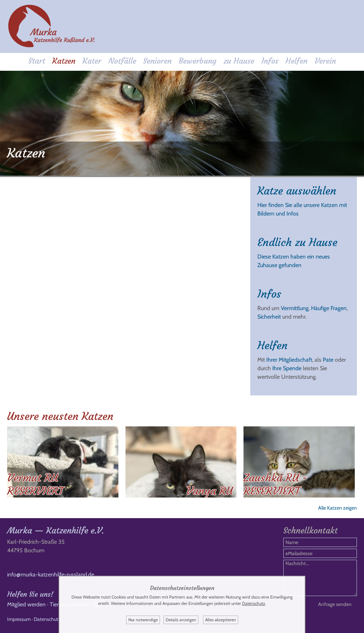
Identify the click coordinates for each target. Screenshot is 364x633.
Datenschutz (47, 619)
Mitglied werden (26, 604)
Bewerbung (198, 61)
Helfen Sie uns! (30, 594)
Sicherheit (269, 317)
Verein (325, 61)
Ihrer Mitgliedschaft (289, 360)
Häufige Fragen (329, 308)
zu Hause (239, 61)
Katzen (64, 61)
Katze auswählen (297, 191)
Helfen (296, 61)
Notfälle (122, 61)
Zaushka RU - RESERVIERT (275, 484)
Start (37, 61)
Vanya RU (210, 491)
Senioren (157, 61)
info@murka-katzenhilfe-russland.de (51, 575)
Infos (270, 61)
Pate (328, 360)
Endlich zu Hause (297, 242)
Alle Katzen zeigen (338, 508)
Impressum (19, 619)
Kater (92, 61)
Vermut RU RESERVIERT (35, 484)
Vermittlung (295, 308)
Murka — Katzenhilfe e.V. (55, 531)
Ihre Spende (287, 368)
